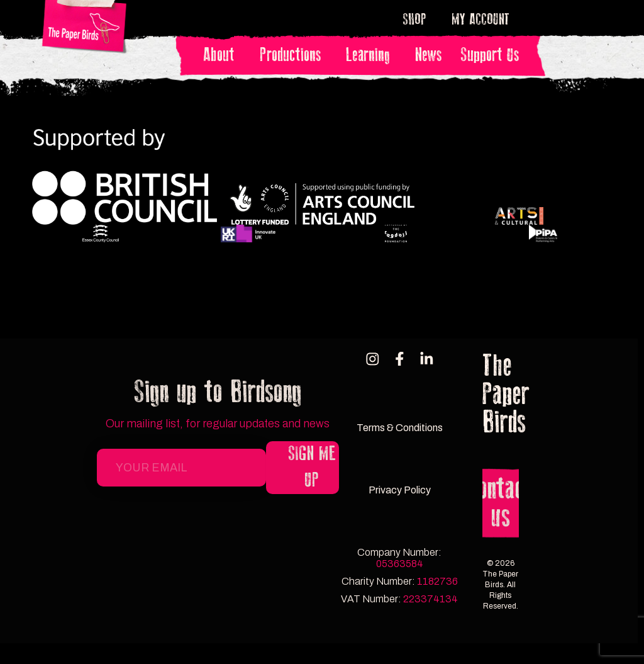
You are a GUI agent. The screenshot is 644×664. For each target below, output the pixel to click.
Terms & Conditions (400, 426)
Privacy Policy (400, 489)
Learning (371, 55)
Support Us (490, 55)
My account (480, 20)
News (428, 55)
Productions (293, 55)
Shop (418, 20)
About (222, 55)
